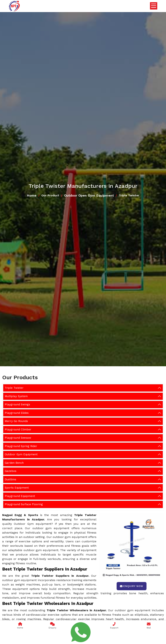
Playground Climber (18, 430)
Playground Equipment (20, 496)
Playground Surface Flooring (24, 504)
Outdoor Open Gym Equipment (89, 195)
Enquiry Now (132, 586)
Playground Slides (17, 413)
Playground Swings (17, 404)
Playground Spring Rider (21, 446)
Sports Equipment (17, 488)
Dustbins (10, 479)
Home (32, 195)
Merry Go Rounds (16, 421)
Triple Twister (14, 388)
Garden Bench (14, 463)
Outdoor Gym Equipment (21, 454)
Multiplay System (16, 396)
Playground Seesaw (18, 438)
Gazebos (11, 471)
